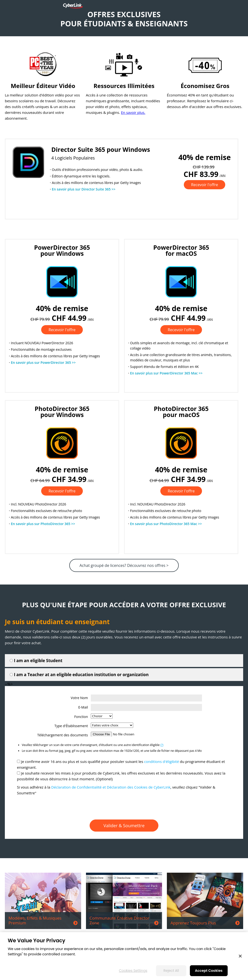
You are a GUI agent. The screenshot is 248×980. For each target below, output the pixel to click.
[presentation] (124, 808)
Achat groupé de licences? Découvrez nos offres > (124, 565)
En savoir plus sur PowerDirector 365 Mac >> (166, 373)
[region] (124, 956)
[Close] (240, 956)
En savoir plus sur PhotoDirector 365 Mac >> (166, 524)
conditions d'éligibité (162, 761)
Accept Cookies (209, 971)
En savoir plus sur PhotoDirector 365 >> (43, 524)
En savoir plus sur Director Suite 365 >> (84, 189)
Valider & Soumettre (124, 826)
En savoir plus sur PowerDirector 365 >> (43, 362)
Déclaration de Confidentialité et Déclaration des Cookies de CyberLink (111, 787)
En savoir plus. (133, 112)
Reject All (171, 971)
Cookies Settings (133, 971)
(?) (162, 745)
